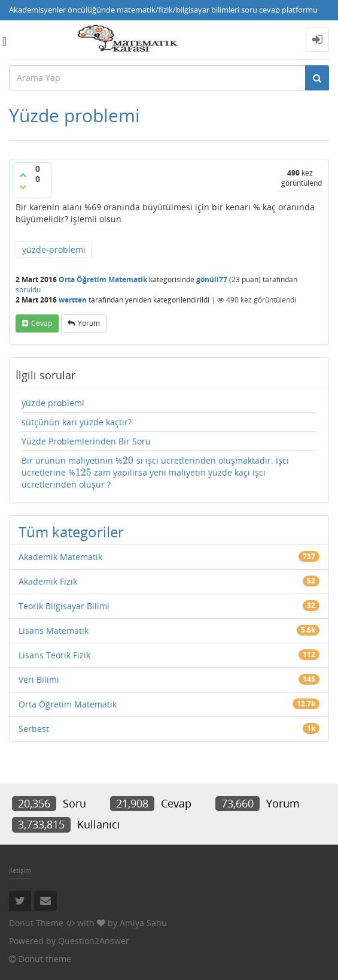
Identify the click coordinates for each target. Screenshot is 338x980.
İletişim (20, 870)
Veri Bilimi (39, 680)
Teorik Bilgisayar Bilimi (64, 606)
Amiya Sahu (143, 923)
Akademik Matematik (60, 557)
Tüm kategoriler (71, 532)
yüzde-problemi (54, 249)
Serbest (34, 729)
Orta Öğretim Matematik (103, 279)
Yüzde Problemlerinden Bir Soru (86, 441)
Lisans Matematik (54, 630)
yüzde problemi (53, 403)
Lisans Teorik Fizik (54, 655)
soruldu (28, 290)
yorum (89, 323)
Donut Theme (36, 923)
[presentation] (128, 460)
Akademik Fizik (48, 581)
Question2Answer (94, 941)
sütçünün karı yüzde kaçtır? (77, 422)
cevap (42, 323)
